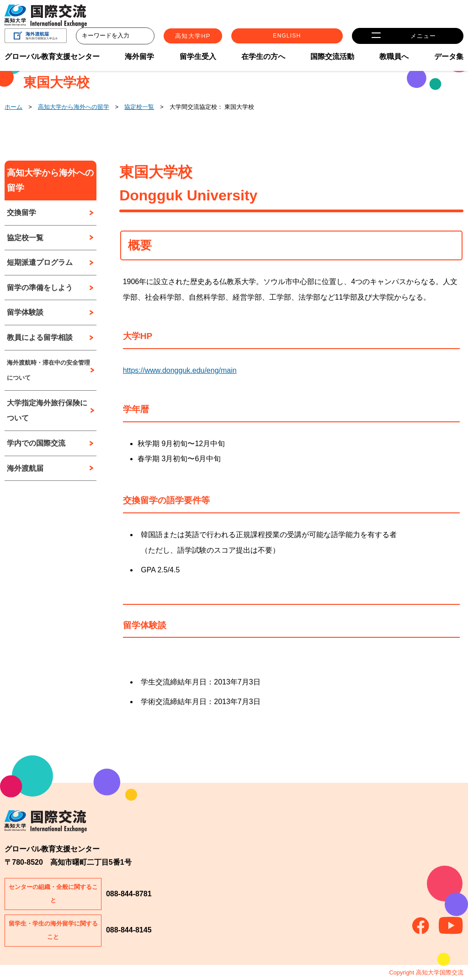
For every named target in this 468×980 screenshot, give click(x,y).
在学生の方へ (263, 59)
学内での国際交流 (36, 443)
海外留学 (139, 59)
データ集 (449, 59)
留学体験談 (25, 312)
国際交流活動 (332, 59)
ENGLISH (337, 37)
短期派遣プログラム (40, 262)
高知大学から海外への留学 (74, 107)
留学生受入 (198, 59)
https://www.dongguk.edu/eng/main (180, 370)
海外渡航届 (25, 468)
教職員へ (394, 59)
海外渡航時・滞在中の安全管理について (48, 370)
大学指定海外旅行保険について (47, 411)
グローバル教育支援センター (52, 59)
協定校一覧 (139, 107)
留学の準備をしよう (40, 288)
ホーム (13, 107)
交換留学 (21, 213)
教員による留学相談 (40, 337)
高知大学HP (250, 37)
